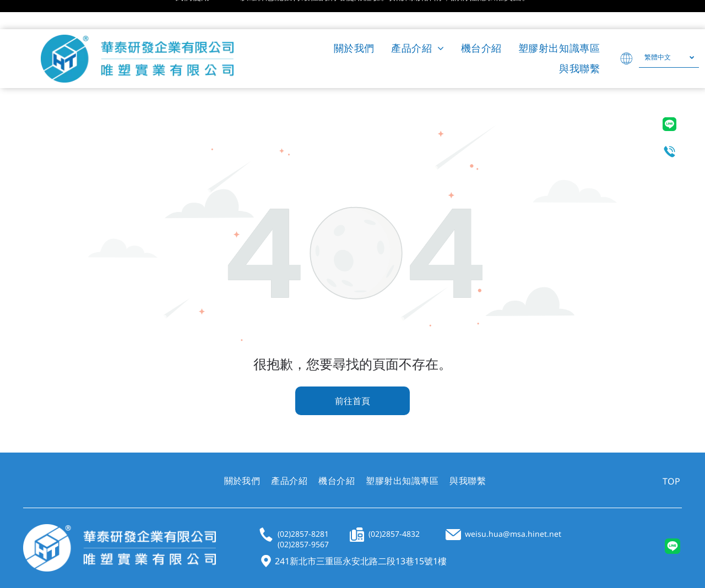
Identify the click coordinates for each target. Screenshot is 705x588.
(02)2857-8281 (303, 505)
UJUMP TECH (305, 566)
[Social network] (672, 519)
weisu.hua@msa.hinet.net (513, 505)
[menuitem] (354, 19)
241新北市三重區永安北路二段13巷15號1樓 (361, 532)
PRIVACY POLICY (612, 565)
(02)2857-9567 (303, 515)
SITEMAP (666, 565)
